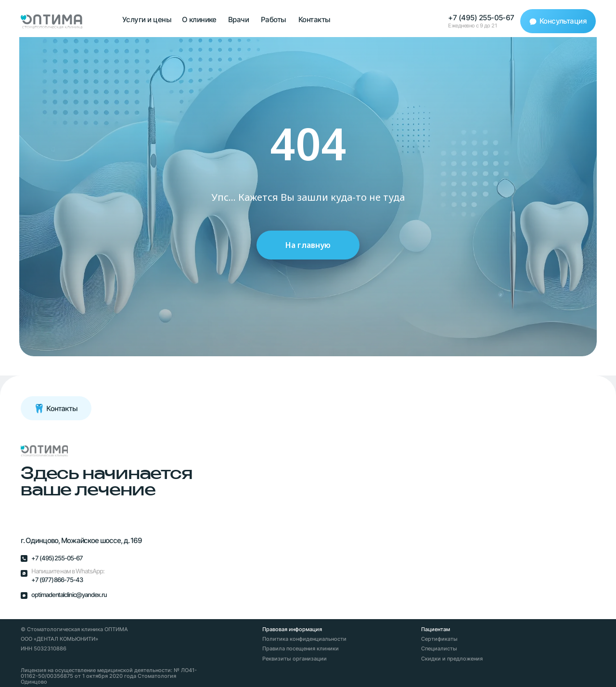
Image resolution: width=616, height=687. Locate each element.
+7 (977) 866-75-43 (57, 580)
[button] (558, 21)
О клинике (199, 20)
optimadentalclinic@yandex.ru (69, 595)
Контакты (314, 20)
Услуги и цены (147, 20)
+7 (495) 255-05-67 (481, 18)
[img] (44, 451)
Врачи (238, 20)
